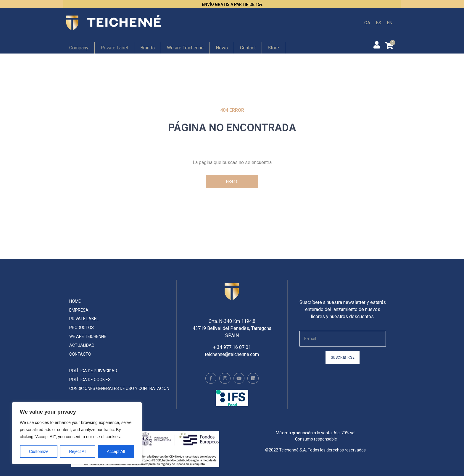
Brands (148, 48)
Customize (39, 451)
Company (79, 48)
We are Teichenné (185, 48)
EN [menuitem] (390, 22)
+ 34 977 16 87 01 (232, 341)
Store (273, 48)
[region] (77, 433)
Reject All (78, 451)
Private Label (114, 48)
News (222, 48)
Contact (248, 48)
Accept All (116, 451)
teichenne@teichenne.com (232, 348)
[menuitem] (367, 23)
